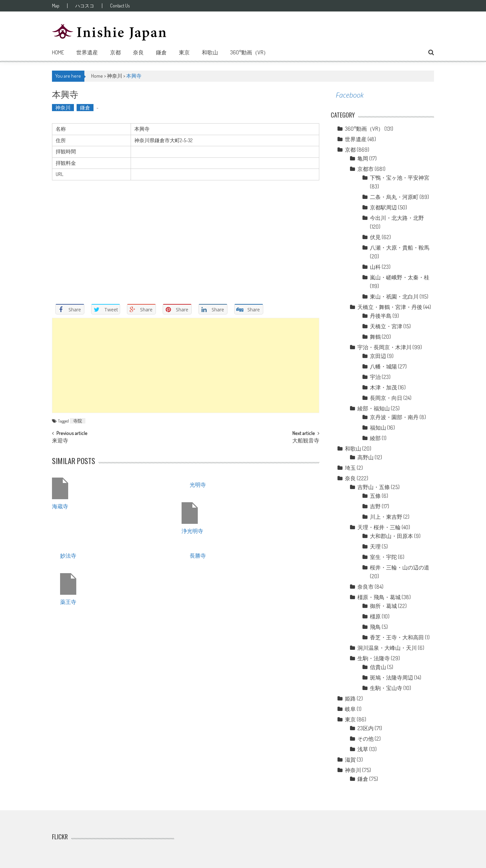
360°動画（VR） (249, 52)
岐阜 (350, 709)
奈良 (138, 52)
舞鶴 (375, 337)
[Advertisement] (186, 365)
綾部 (375, 438)
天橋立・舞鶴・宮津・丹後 (390, 307)
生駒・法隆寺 (374, 658)
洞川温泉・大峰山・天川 (387, 648)
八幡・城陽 (383, 366)
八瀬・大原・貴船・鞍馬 (400, 248)
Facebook (350, 95)
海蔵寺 (60, 506)
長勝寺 (198, 555)
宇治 (375, 377)
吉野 (375, 506)
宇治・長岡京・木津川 (384, 347)
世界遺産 (87, 52)
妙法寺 (68, 555)
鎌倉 (161, 52)
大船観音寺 (306, 441)
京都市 (366, 169)
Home (58, 52)
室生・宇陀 (383, 557)
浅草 (363, 749)
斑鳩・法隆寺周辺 (391, 678)
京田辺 (378, 356)
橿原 (375, 616)
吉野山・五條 (374, 487)
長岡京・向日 (386, 398)
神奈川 (115, 76)
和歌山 (210, 52)
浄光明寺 (192, 531)
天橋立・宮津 (386, 326)
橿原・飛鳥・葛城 (379, 597)
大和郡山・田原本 (391, 536)
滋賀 (350, 760)
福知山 (378, 428)
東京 (184, 52)
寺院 (78, 421)
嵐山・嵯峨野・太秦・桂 (400, 277)
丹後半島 (381, 316)
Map (56, 6)
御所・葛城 (383, 606)
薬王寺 (68, 602)
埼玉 (350, 468)
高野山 (366, 457)
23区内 (366, 728)
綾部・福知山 (374, 408)
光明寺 (198, 484)
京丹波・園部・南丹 (394, 417)
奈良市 (366, 587)
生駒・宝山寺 (386, 688)
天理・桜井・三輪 (379, 527)
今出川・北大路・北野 (397, 218)
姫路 (350, 698)
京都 (115, 52)
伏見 (375, 237)
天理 (375, 546)
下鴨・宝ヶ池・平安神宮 (400, 178)
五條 (375, 496)
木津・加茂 (383, 387)
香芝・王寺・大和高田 (397, 637)
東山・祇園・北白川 (394, 297)
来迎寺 (60, 441)
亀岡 (363, 158)
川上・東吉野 (386, 517)
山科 (375, 267)
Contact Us (120, 6)
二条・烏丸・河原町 (394, 197)
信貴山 (378, 667)
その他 (366, 739)
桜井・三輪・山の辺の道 (400, 567)
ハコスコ (85, 6)
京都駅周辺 (383, 207)
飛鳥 (375, 627)
